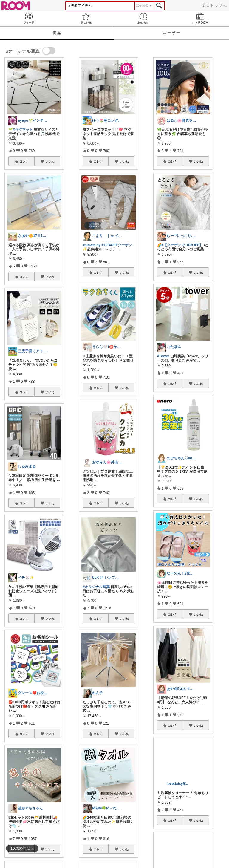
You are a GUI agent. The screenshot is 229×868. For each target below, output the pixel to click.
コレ (24, 161)
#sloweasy (92, 245)
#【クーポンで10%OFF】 (182, 245)
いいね (50, 161)
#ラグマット (23, 130)
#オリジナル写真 (96, 587)
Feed (29, 18)
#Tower (163, 356)
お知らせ (143, 18)
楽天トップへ (214, 5)
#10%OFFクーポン (117, 245)
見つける (86, 18)
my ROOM (200, 18)
